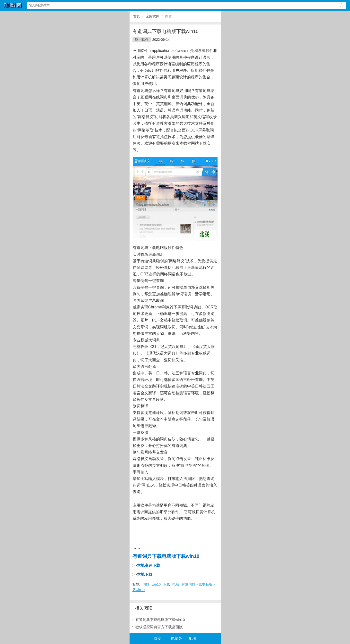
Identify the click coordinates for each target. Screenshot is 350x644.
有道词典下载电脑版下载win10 (160, 620)
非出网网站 (13, 5)
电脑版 (177, 639)
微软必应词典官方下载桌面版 (159, 627)
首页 (137, 16)
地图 (192, 639)
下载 (166, 584)
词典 (146, 584)
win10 (156, 584)
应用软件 (152, 16)
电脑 (176, 584)
